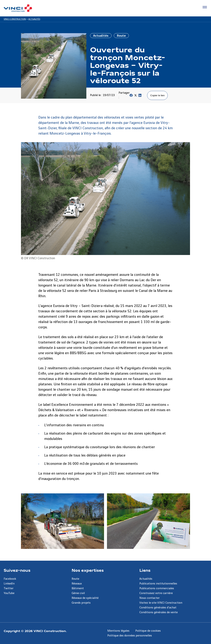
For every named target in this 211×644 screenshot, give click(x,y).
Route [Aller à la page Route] (75, 579)
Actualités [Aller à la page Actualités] (146, 579)
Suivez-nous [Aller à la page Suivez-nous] (17, 570)
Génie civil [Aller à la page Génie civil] (78, 593)
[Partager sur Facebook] (131, 96)
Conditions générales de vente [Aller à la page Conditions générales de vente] (159, 612)
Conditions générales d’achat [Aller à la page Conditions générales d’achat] (158, 608)
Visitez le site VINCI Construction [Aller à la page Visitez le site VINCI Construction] (161, 603)
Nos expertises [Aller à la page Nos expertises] (88, 570)
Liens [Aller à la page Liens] (145, 570)
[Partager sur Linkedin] (140, 96)
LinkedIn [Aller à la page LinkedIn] (9, 584)
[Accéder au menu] (204, 7)
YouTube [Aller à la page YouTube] (9, 593)
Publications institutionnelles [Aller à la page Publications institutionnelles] (158, 584)
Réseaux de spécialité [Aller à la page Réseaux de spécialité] (85, 598)
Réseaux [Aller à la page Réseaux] (77, 584)
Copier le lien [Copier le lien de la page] (157, 95)
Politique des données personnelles (130, 636)
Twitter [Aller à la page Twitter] (9, 588)
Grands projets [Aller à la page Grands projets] (81, 603)
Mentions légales (118, 631)
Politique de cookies (148, 631)
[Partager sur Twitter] (136, 96)
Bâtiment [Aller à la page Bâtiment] (78, 588)
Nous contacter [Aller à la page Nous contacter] (150, 598)
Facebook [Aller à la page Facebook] (10, 579)
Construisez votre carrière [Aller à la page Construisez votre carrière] (156, 593)
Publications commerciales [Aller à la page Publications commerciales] (157, 588)
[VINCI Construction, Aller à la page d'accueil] (18, 8)
